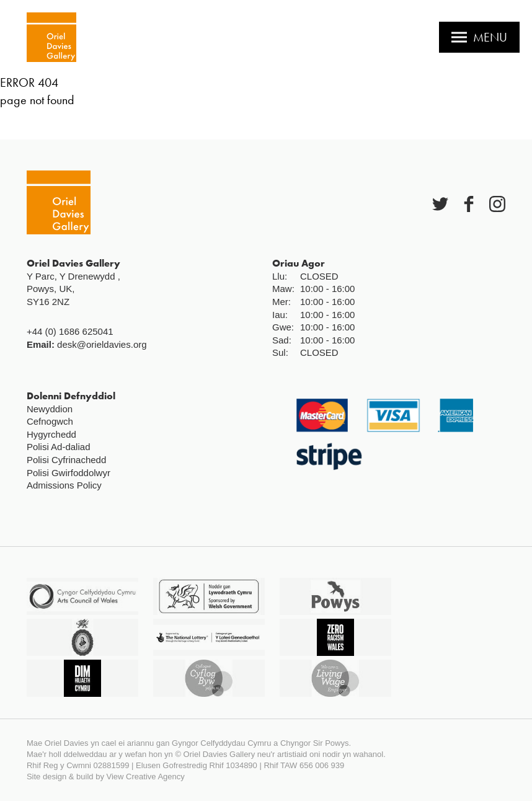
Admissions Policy (64, 485)
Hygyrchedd (51, 434)
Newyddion (50, 409)
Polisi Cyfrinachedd (66, 460)
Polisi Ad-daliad (59, 447)
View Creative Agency (146, 777)
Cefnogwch (50, 421)
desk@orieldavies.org (102, 344)
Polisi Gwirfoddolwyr (69, 473)
